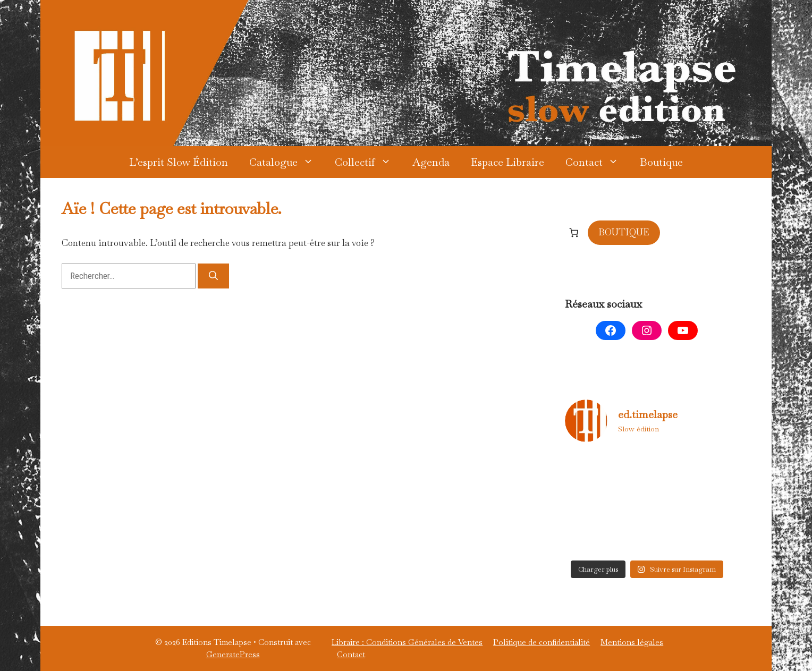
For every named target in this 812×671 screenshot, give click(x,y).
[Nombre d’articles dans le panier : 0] (574, 232)
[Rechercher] (213, 276)
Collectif (368, 162)
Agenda (431, 162)
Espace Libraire (508, 162)
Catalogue (287, 162)
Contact (597, 162)
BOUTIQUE (624, 232)
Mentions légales (632, 642)
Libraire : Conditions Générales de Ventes (407, 642)
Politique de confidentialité (542, 642)
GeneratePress (233, 654)
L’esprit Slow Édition (179, 162)
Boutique (661, 162)
